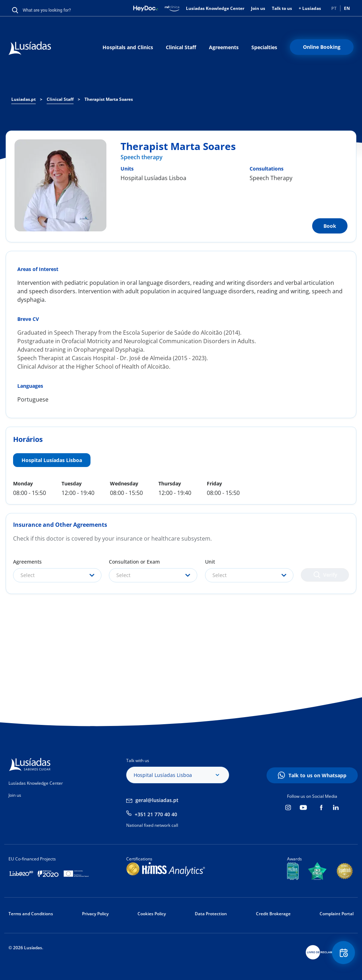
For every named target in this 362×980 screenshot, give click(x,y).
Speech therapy (142, 157)
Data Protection (211, 914)
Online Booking (322, 47)
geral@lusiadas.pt (157, 800)
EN (347, 8)
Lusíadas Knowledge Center (215, 8)
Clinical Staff (181, 47)
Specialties (264, 47)
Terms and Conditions (31, 914)
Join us (258, 8)
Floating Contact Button (343, 954)
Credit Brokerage (273, 914)
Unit (210, 562)
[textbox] (57, 575)
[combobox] (57, 575)
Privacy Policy (95, 914)
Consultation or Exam (134, 562)
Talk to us (282, 8)
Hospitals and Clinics (128, 47)
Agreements (224, 47)
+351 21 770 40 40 (156, 814)
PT (334, 8)
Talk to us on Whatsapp (317, 775)
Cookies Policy (152, 914)
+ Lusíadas (310, 8)
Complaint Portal (337, 914)
